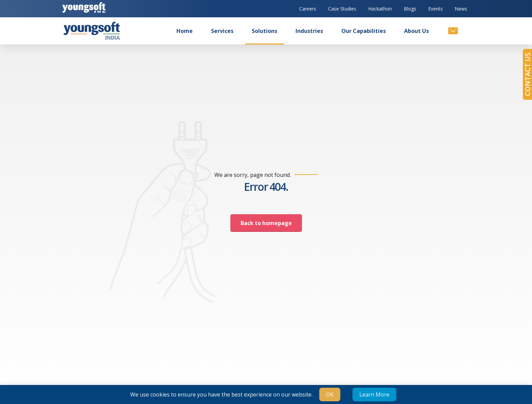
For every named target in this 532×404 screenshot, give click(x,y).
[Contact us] (453, 31)
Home (185, 31)
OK (330, 394)
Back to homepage (266, 223)
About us (416, 31)
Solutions (264, 31)
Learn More (374, 394)
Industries (309, 31)
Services (222, 31)
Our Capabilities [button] (364, 31)
